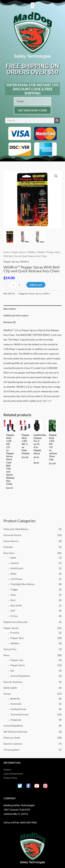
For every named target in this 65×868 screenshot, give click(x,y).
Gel (12, 670)
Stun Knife (16, 605)
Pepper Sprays (11, 628)
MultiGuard (17, 568)
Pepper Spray (18, 665)
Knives (7, 694)
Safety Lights (10, 688)
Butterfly (15, 699)
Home (6, 252)
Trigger (14, 589)
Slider (14, 574)
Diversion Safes (12, 738)
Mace (6, 655)
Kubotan (8, 547)
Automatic (16, 704)
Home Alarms (11, 541)
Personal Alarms (12, 535)
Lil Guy (14, 616)
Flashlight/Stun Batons (23, 584)
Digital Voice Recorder (16, 622)
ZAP (13, 611)
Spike (13, 558)
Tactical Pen (10, 649)
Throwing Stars (12, 750)
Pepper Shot (17, 638)
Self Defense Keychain (15, 732)
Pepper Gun (17, 660)
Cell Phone (16, 579)
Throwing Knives (19, 714)
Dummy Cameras (13, 744)
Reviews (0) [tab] (10, 322)
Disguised (16, 720)
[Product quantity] (13, 285)
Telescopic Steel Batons (16, 529)
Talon (13, 595)
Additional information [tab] (16, 315)
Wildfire (15, 643)
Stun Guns (9, 553)
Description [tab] (10, 309)
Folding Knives (18, 709)
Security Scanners (13, 682)
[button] (32, 5)
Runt (13, 600)
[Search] (57, 120)
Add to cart (36, 285)
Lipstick (15, 563)
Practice (15, 633)
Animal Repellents (20, 676)
